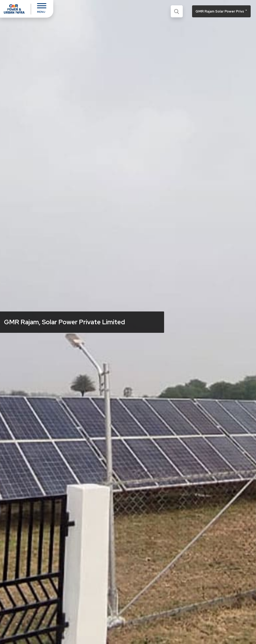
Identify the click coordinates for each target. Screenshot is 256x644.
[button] (221, 11)
